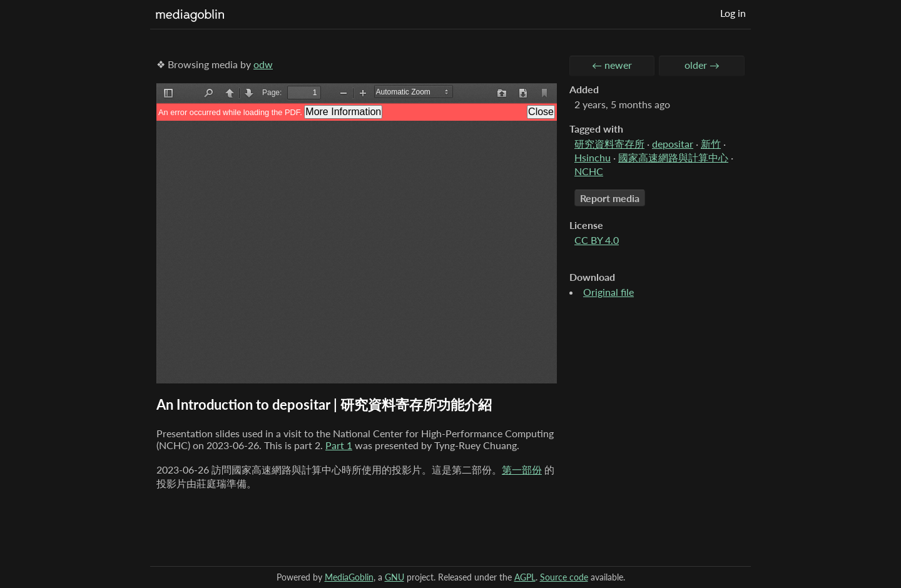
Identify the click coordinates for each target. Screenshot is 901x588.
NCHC (589, 171)
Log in (733, 13)
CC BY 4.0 (597, 240)
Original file (608, 292)
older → (702, 65)
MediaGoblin (349, 577)
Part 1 (339, 445)
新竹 (711, 144)
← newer (612, 65)
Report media (610, 198)
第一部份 (522, 469)
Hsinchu (593, 157)
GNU (395, 577)
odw (263, 64)
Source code (564, 577)
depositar (673, 144)
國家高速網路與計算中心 (673, 157)
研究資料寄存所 (609, 144)
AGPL (525, 577)
